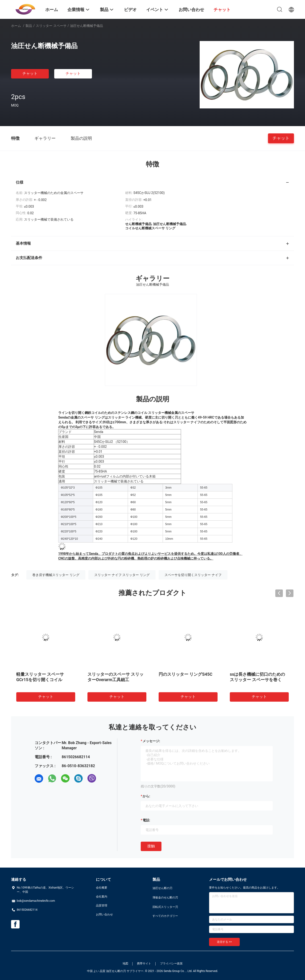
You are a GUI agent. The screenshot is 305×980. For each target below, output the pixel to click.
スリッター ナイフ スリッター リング (122, 575)
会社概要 (102, 888)
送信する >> (224, 942)
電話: (146, 820)
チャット (30, 73)
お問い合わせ (104, 914)
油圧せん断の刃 (162, 888)
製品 (29, 26)
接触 (151, 846)
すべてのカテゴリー (165, 916)
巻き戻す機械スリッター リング (56, 575)
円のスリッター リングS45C (185, 674)
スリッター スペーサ (51, 26)
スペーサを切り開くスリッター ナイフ (193, 575)
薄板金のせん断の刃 (165, 898)
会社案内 (102, 897)
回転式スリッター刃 (165, 907)
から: (146, 796)
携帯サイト (144, 964)
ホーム (16, 26)
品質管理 (102, 906)
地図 (125, 964)
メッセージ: (151, 741)
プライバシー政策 (171, 964)
